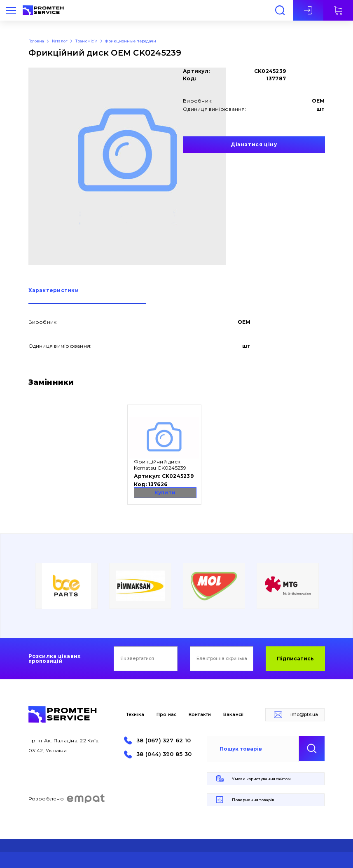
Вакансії (234, 715)
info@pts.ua (304, 715)
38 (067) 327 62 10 (164, 740)
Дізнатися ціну (254, 144)
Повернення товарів (253, 800)
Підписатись (295, 659)
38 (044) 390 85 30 (164, 754)
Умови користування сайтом (261, 779)
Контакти (200, 715)
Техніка (135, 715)
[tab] (87, 296)
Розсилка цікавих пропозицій (55, 659)
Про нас (167, 715)
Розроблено (67, 799)
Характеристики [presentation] (54, 291)
